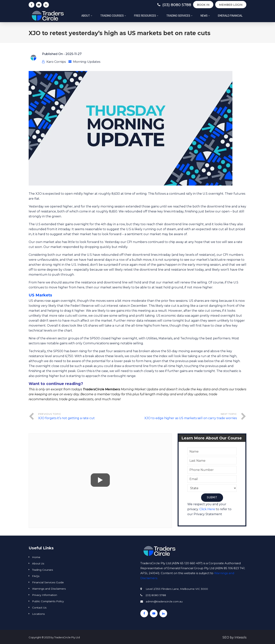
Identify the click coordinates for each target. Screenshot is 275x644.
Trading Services (178, 16)
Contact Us (39, 608)
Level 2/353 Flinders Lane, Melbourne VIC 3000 (177, 589)
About (86, 16)
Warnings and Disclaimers (49, 589)
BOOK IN (203, 5)
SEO (226, 637)
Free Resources (145, 16)
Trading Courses (112, 16)
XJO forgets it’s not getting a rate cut (66, 418)
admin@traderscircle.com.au (164, 601)
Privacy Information (45, 595)
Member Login (231, 5)
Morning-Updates (87, 62)
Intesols (240, 637)
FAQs (36, 576)
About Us (38, 563)
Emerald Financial (230, 16)
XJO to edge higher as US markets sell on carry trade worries (191, 418)
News (204, 16)
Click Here (207, 509)
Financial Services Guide (48, 582)
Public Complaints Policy (48, 601)
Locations (38, 614)
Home (36, 557)
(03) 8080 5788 (174, 5)
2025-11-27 (74, 54)
